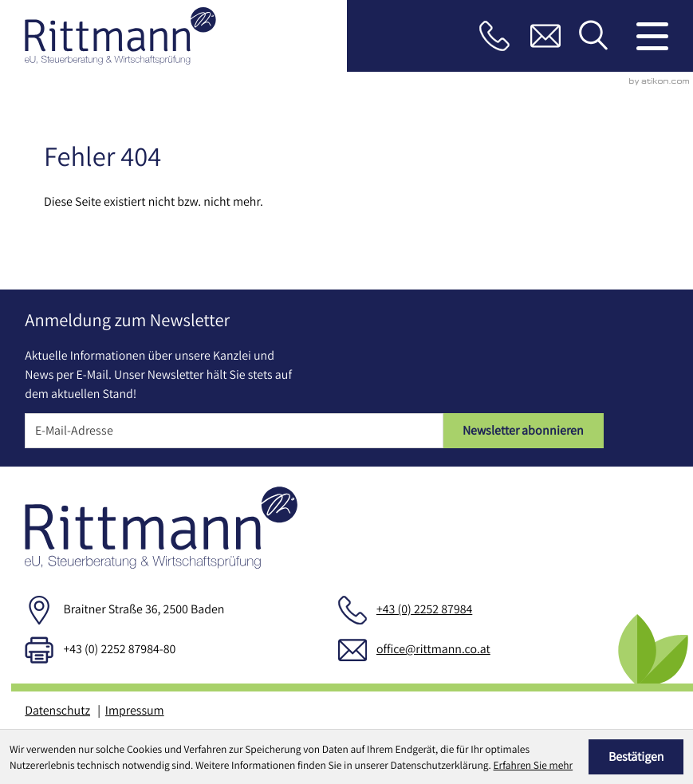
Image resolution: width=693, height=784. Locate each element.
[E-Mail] (234, 431)
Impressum (135, 710)
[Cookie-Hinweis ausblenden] (636, 757)
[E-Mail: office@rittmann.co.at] (545, 36)
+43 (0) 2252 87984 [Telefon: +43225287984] (424, 609)
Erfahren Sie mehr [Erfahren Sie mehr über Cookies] (534, 765)
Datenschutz (57, 710)
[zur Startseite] (120, 36)
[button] (494, 36)
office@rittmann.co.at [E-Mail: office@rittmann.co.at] (433, 649)
